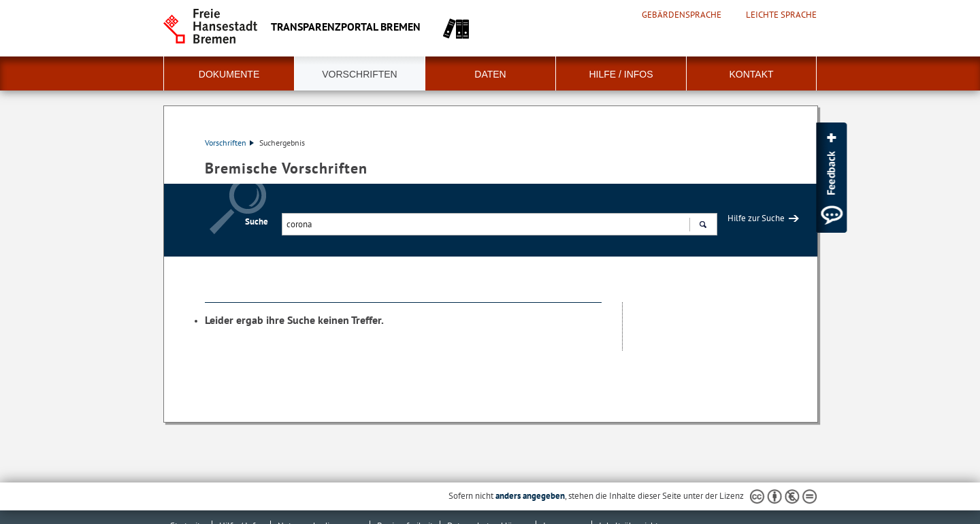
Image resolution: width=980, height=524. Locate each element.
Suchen (703, 226)
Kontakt (751, 74)
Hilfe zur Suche (756, 218)
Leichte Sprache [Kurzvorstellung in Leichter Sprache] (781, 15)
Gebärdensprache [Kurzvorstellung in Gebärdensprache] (682, 15)
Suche (257, 222)
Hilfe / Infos (621, 74)
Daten (490, 74)
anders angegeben (530, 496)
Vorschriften (359, 74)
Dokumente (229, 74)
